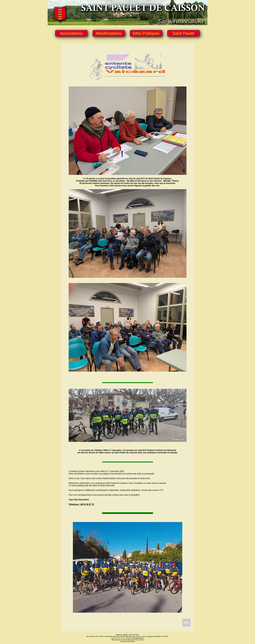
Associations (71, 33)
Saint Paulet (183, 33)
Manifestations (109, 33)
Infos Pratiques (146, 33)
